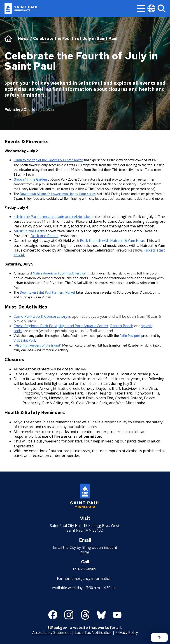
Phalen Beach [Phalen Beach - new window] (122, 326)
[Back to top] (159, 637)
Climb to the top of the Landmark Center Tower (48, 160)
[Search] (162, 8)
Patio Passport (130, 336)
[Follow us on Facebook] (53, 615)
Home (8, 39)
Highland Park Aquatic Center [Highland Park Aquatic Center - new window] (83, 326)
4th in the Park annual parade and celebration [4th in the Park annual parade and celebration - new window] (52, 216)
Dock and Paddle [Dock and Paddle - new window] (44, 236)
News (23, 38)
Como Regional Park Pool (35, 326)
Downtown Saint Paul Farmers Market (48, 292)
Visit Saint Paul (24, 340)
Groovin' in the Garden (30, 179)
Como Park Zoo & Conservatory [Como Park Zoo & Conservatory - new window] (40, 316)
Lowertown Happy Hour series (73, 194)
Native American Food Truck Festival (59, 273)
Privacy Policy (127, 633)
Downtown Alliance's (35, 194)
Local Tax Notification (93, 633)
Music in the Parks (29, 231)
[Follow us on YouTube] (117, 615)
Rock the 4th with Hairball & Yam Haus (112, 240)
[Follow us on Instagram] (69, 615)
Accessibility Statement (52, 633)
